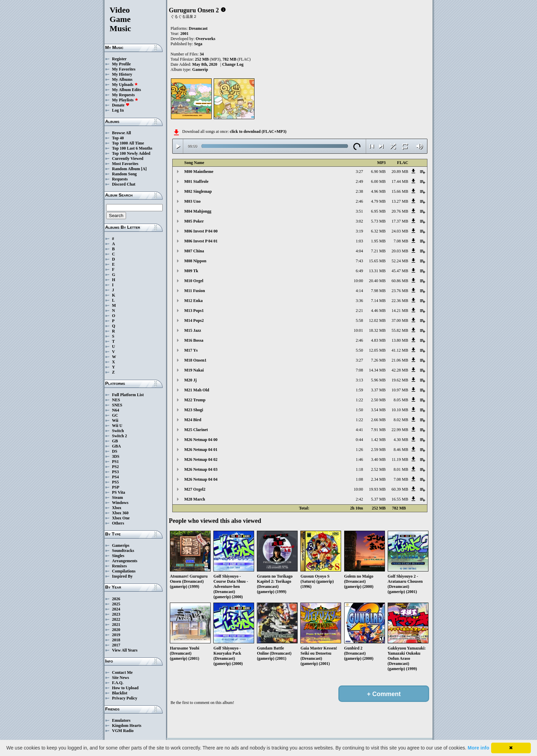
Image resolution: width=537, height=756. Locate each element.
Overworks (205, 39)
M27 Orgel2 (195, 489)
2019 (116, 635)
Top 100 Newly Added (131, 153)
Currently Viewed (128, 159)
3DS (116, 456)
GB (115, 441)
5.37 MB (378, 499)
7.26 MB (378, 360)
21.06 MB (400, 360)
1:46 (359, 459)
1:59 (359, 390)
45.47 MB (400, 271)
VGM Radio (123, 731)
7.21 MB (378, 251)
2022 (116, 619)
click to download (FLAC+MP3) (258, 131)
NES (116, 400)
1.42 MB (378, 440)
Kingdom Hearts (127, 726)
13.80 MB (400, 340)
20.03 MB (400, 251)
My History (122, 74)
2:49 (359, 181)
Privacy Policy (125, 698)
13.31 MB (377, 271)
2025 (116, 604)
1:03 (359, 241)
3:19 (359, 231)
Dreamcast (198, 28)
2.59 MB (378, 450)
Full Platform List (128, 395)
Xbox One (121, 518)
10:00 (358, 281)
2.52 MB (378, 469)
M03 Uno (192, 201)
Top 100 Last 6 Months (132, 148)
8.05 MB (401, 400)
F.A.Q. (118, 683)
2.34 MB (378, 479)
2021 (116, 625)
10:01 (358, 330)
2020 (116, 630)
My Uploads (125, 85)
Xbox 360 (120, 513)
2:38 (359, 191)
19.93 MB (377, 489)
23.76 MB (400, 291)
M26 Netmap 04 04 (201, 479)
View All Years (125, 650)
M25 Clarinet (196, 430)
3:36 (359, 301)
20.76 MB (400, 211)
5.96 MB (378, 380)
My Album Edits (127, 90)
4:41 (359, 430)
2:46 (359, 201)
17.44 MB (400, 181)
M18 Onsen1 (195, 360)
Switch (118, 431)
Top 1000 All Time (128, 143)
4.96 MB (378, 191)
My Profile (121, 64)
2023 (116, 614)
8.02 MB (401, 420)
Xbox (117, 508)
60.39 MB (400, 489)
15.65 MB (377, 261)
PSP (116, 487)
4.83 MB (378, 340)
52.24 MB (400, 261)
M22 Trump (195, 400)
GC (115, 415)
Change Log (233, 64)
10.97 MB (400, 390)
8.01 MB (401, 469)
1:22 (359, 400)
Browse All (121, 133)
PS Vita (118, 492)
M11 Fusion (195, 291)
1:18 (359, 469)
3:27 (359, 172)
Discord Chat (124, 184)
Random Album (126, 169)
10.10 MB (400, 410)
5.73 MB (378, 221)
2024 (116, 609)
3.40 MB (378, 459)
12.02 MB (377, 320)
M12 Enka (193, 301)
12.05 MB (377, 350)
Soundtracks (123, 551)
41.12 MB (400, 350)
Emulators (121, 720)
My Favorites (124, 69)
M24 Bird (193, 420)
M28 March (195, 499)
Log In (118, 110)
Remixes (119, 566)
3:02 (359, 221)
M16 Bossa (194, 340)
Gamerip (200, 70)
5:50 (359, 350)
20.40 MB (377, 281)
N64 (116, 410)
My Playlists (125, 100)
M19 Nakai (194, 370)
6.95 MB (378, 211)
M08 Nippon (195, 261)
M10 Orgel (194, 281)
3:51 (359, 211)
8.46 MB (401, 450)
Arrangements (125, 561)
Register (119, 59)
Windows (120, 503)
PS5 (115, 482)
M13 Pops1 (194, 311)
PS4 (115, 477)
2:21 (359, 311)
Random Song (124, 174)
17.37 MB (400, 221)
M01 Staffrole (196, 181)
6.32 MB (378, 231)
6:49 (359, 271)
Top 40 (118, 138)
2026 (116, 599)
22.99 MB (400, 430)
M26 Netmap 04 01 (201, 450)
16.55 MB (400, 499)
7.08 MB (401, 241)
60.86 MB (400, 281)
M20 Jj (190, 380)
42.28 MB (400, 370)
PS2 (115, 467)
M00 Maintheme (199, 172)
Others (118, 523)
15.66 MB (400, 191)
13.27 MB (400, 201)
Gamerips (121, 545)
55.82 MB (400, 330)
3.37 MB (378, 390)
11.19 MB (400, 459)
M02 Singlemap (198, 191)
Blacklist (120, 693)
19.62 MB (400, 380)
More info (479, 748)
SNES (117, 405)
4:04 (359, 251)
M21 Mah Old (197, 390)
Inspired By (122, 576)
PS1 (115, 462)
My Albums (122, 79)
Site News (121, 678)
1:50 (359, 410)
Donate (121, 105)
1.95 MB (378, 241)
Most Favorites (125, 164)
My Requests (123, 95)
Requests (120, 179)
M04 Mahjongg (198, 211)
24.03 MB (400, 231)
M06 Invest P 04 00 (201, 231)
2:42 (359, 499)
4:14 (359, 291)
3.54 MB (378, 410)
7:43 (359, 261)
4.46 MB (378, 311)
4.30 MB (401, 440)
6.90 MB (378, 172)
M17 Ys (191, 350)
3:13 (359, 380)
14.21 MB (400, 311)
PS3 (115, 472)
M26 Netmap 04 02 (201, 459)
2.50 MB (378, 400)
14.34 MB (377, 370)
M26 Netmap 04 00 (201, 440)
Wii (115, 420)
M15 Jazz (193, 330)
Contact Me (122, 672)
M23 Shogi (194, 410)
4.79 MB (378, 201)
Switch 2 (120, 436)
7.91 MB (378, 430)
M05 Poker (194, 221)
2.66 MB (378, 420)
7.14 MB (378, 301)
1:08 (359, 479)
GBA (116, 446)
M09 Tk (191, 271)
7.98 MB (378, 291)
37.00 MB (400, 320)
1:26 (359, 450)
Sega (198, 44)
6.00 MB (378, 181)
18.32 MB (377, 330)
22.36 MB (400, 301)
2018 (116, 640)
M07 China (194, 251)
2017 (116, 645)
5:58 (359, 320)
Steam (117, 497)
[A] (144, 169)
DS (115, 451)
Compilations (124, 571)
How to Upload (125, 688)
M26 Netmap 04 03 (201, 469)
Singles (118, 556)
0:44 (359, 440)
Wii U (117, 426)
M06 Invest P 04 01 (201, 241)
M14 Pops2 (194, 320)
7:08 (359, 370)
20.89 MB (400, 172)
